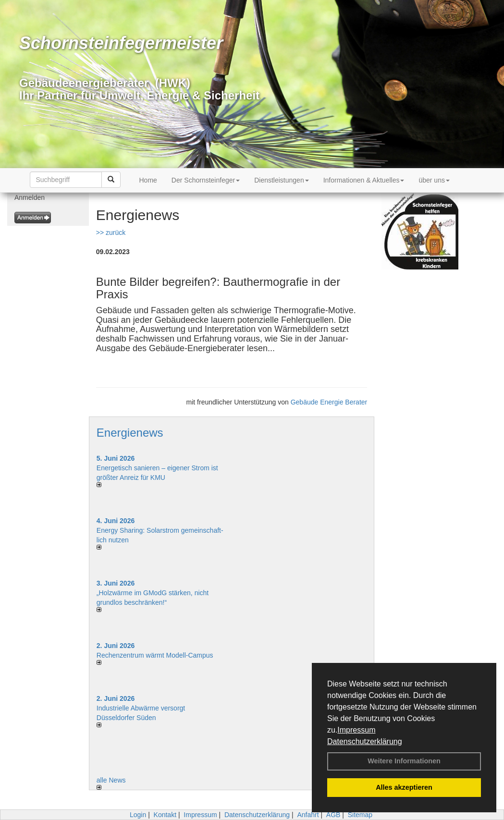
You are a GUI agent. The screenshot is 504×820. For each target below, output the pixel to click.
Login (138, 815)
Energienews (130, 433)
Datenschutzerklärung (365, 741)
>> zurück (111, 233)
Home (148, 180)
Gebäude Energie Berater (329, 402)
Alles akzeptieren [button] (404, 787)
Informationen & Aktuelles (364, 180)
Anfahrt (308, 815)
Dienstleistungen (282, 180)
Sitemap (360, 815)
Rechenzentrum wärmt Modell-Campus (155, 655)
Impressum (356, 730)
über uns (434, 180)
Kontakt (165, 815)
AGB (333, 815)
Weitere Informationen (404, 761)
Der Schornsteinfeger (206, 180)
